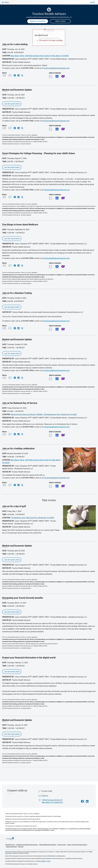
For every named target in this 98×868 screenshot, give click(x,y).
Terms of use (62, 845)
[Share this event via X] (22, 75)
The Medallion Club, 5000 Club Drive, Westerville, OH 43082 (32, 518)
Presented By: (8, 59)
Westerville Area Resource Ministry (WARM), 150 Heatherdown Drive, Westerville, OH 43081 (44, 414)
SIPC (49, 861)
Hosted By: (7, 62)
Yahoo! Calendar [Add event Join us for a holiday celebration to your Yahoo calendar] (63, 486)
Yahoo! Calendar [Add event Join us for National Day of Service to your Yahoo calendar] (63, 435)
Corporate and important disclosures (27, 845)
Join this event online (12, 104)
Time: (4, 53)
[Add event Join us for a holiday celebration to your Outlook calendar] (51, 486)
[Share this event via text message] (10, 76)
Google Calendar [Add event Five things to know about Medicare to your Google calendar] (57, 266)
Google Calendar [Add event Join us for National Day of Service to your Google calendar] (57, 435)
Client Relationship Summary (48, 845)
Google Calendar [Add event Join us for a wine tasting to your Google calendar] (57, 76)
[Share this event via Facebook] (15, 75)
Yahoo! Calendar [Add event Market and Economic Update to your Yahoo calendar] (63, 129)
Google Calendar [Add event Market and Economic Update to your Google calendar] (57, 129)
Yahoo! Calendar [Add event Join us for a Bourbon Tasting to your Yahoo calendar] (63, 329)
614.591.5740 (28, 68)
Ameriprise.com (10, 845)
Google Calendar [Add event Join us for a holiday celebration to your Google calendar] (57, 486)
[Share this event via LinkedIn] (18, 75)
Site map (21, 847)
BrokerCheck (9, 853)
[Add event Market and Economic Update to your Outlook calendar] (51, 129)
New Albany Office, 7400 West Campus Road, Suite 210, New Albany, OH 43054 (40, 56)
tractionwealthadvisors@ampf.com (57, 68)
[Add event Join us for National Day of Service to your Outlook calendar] (51, 435)
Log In (93, 2)
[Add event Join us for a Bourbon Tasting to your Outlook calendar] (51, 329)
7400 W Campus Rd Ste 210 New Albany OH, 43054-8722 (52, 801)
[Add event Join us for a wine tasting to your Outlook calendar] (51, 76)
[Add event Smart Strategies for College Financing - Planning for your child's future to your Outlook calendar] (51, 198)
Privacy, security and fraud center (77, 845)
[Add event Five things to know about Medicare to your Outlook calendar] (51, 266)
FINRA (43, 861)
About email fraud (11, 847)
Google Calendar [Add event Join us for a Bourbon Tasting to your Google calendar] (57, 329)
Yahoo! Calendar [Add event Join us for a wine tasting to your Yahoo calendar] (63, 76)
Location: (6, 56)
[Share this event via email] (4, 76)
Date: (4, 49)
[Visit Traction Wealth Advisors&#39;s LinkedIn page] (87, 801)
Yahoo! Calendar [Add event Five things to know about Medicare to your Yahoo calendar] (63, 266)
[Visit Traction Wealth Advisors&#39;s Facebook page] (82, 801)
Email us (45, 796)
